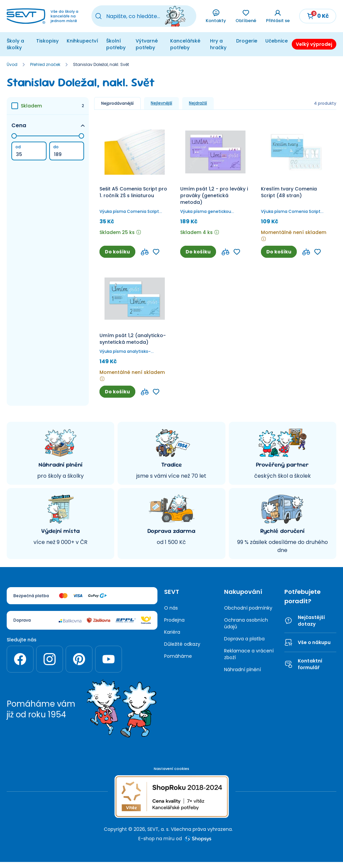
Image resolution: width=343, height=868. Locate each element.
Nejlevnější (161, 110)
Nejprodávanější (117, 110)
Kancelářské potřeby (183, 44)
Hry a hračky (216, 44)
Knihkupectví (82, 41)
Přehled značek (45, 71)
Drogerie (244, 41)
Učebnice (274, 41)
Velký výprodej (313, 48)
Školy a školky (15, 47)
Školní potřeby (117, 44)
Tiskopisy (45, 41)
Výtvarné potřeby (147, 44)
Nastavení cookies (171, 775)
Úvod (12, 71)
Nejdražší (198, 110)
